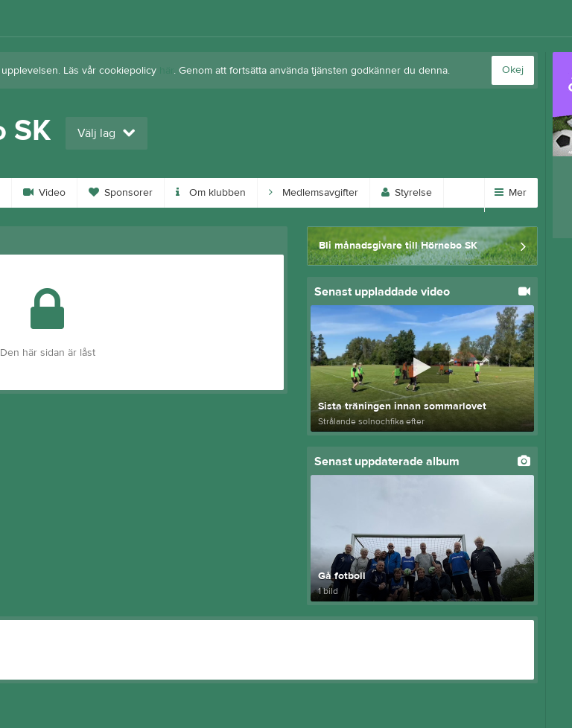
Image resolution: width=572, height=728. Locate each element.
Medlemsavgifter (314, 193)
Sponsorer (121, 193)
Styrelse (407, 193)
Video (44, 193)
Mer (511, 193)
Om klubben (211, 193)
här (166, 71)
